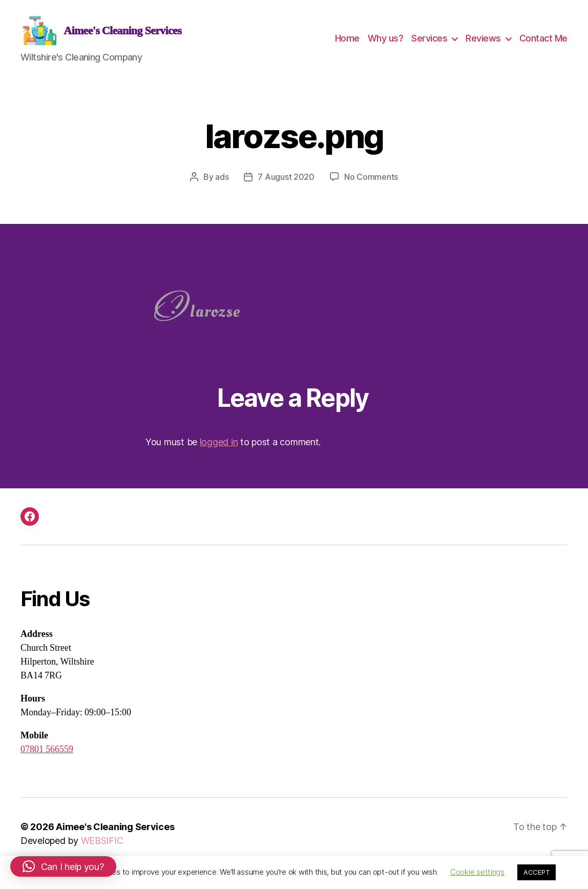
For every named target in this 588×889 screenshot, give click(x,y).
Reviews (483, 43)
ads (222, 187)
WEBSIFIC (102, 851)
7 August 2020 (286, 187)
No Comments (371, 187)
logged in (219, 452)
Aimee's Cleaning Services (115, 837)
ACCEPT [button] (537, 872)
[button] (63, 866)
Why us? (386, 43)
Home (347, 43)
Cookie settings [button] (477, 872)
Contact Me (543, 43)
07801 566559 (47, 760)
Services (429, 43)
